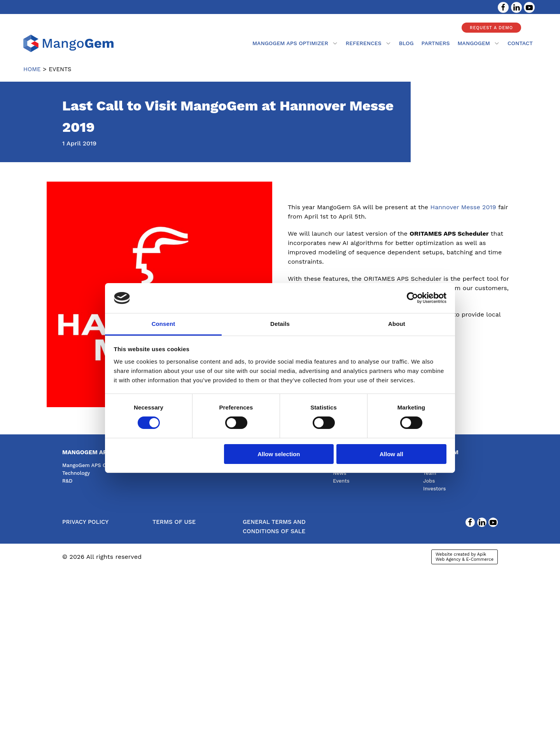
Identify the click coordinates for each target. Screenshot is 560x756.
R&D (67, 481)
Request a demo (491, 28)
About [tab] (397, 324)
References (368, 43)
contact (520, 43)
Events (341, 481)
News (340, 473)
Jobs (429, 481)
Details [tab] (280, 324)
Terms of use (174, 522)
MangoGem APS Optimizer (295, 43)
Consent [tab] (164, 324)
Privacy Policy (85, 522)
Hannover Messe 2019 (463, 207)
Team (430, 473)
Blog (406, 43)
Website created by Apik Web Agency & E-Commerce (465, 557)
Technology (76, 473)
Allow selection (279, 454)
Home (32, 69)
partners (436, 43)
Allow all (391, 454)
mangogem (479, 43)
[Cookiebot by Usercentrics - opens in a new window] (412, 298)
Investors (434, 489)
